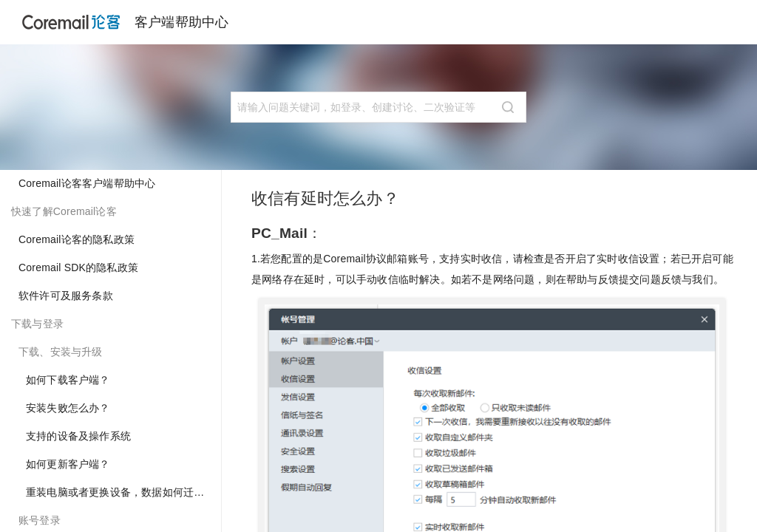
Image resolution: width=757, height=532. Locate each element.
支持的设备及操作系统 (78, 436)
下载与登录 (37, 324)
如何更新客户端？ (68, 464)
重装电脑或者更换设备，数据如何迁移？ (120, 492)
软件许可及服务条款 (66, 296)
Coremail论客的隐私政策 (77, 239)
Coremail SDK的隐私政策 (78, 267)
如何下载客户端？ (68, 380)
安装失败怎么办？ (68, 408)
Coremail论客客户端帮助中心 (87, 183)
